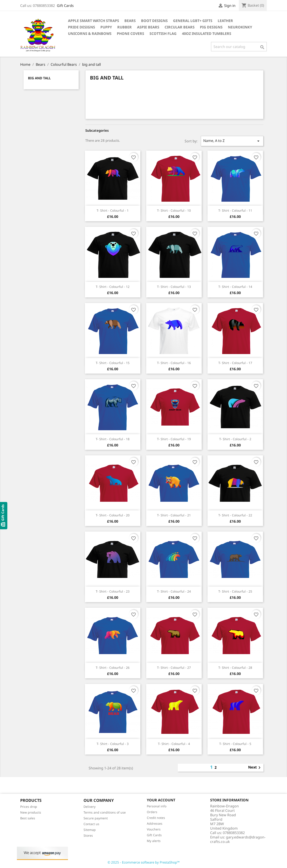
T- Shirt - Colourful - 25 (235, 591)
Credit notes (156, 818)
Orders (152, 812)
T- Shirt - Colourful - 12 (113, 287)
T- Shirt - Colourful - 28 (235, 668)
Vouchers (154, 829)
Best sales (28, 818)
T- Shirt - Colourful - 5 (235, 744)
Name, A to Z (232, 141)
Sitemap (90, 830)
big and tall (39, 78)
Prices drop (29, 807)
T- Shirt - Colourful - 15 (113, 363)
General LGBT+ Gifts (193, 21)
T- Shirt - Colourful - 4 (174, 744)
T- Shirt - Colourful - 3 (113, 744)
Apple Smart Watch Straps (94, 21)
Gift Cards (65, 6)
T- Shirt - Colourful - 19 (174, 439)
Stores (88, 835)
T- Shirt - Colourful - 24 (174, 591)
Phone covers (131, 34)
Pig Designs (211, 27)
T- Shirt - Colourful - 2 (235, 439)
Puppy (106, 27)
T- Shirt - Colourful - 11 (235, 210)
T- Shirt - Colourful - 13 (174, 287)
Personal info (157, 806)
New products (31, 812)
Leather (225, 21)
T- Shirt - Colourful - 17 (235, 363)
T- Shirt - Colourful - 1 (113, 210)
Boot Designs (154, 21)
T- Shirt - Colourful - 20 (113, 515)
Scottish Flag (163, 34)
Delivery (90, 807)
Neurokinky (240, 27)
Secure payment (96, 818)
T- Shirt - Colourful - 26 (113, 668)
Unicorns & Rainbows (90, 34)
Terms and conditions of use (105, 812)
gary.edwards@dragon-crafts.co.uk (238, 839)
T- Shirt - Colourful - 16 (174, 363)
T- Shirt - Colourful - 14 (235, 287)
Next (255, 768)
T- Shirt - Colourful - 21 (174, 515)
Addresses (155, 823)
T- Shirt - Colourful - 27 (174, 668)
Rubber (125, 27)
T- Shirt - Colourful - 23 (113, 591)
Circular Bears (180, 27)
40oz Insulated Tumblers (207, 34)
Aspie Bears (148, 27)
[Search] (239, 47)
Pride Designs (82, 27)
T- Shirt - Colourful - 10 (174, 210)
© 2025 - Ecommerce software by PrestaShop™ (144, 862)
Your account (161, 800)
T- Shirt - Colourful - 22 (235, 515)
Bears (130, 21)
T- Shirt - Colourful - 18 (113, 439)
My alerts (154, 841)
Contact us (91, 824)
